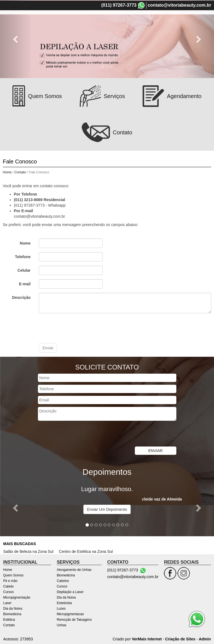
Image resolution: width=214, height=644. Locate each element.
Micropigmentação (191, 20)
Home (81, 20)
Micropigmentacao (70, 614)
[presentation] (81, 328)
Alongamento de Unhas (74, 569)
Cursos (163, 20)
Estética (166, 29)
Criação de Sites (180, 638)
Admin (205, 638)
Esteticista (64, 602)
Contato (185, 29)
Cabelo (146, 20)
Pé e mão (127, 20)
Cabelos (63, 580)
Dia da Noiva (117, 29)
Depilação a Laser (70, 591)
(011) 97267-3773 (119, 5)
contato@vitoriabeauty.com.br (179, 5)
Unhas (62, 625)
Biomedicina (144, 29)
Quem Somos (102, 20)
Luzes (61, 608)
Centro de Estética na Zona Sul (86, 551)
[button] (16, 507)
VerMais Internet (147, 638)
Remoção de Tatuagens (74, 619)
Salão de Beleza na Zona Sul (28, 551)
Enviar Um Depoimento (107, 509)
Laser (96, 29)
